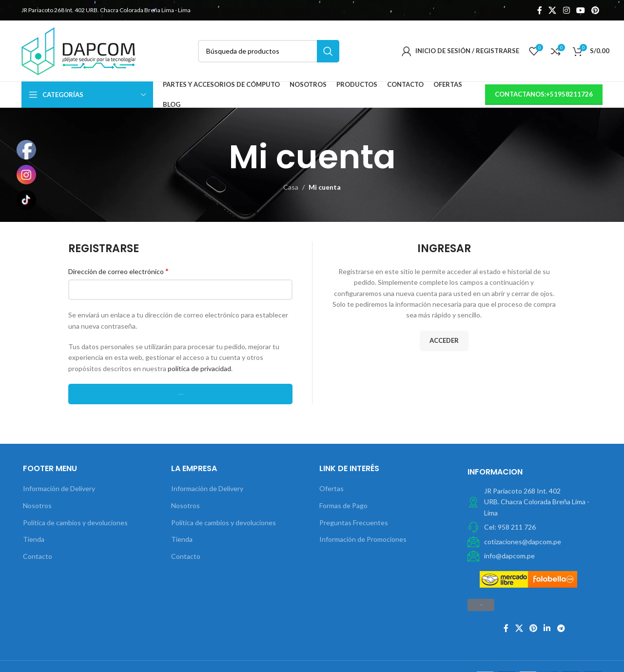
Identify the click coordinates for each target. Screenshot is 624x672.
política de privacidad (199, 368)
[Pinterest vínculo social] (595, 10)
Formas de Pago (343, 505)
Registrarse (181, 394)
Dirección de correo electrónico (118, 271)
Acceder (444, 340)
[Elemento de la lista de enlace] (534, 527)
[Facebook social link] (539, 10)
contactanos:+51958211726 (544, 94)
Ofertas (331, 488)
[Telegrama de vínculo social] (561, 629)
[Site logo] (78, 50)
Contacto (38, 556)
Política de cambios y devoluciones (75, 523)
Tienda (34, 539)
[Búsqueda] (269, 51)
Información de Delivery (59, 488)
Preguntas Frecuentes (354, 523)
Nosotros (37, 505)
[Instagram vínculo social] (566, 10)
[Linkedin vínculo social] (547, 629)
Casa (291, 187)
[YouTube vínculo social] (580, 10)
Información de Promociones (363, 539)
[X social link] (553, 10)
